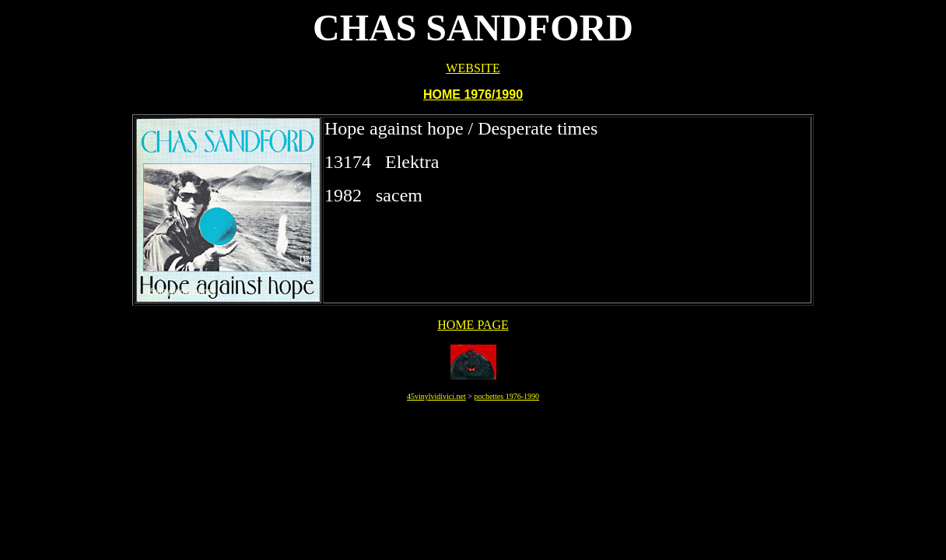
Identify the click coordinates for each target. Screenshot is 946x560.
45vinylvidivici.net (436, 396)
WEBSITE (473, 68)
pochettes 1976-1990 (506, 396)
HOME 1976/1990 (473, 94)
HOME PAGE (473, 325)
